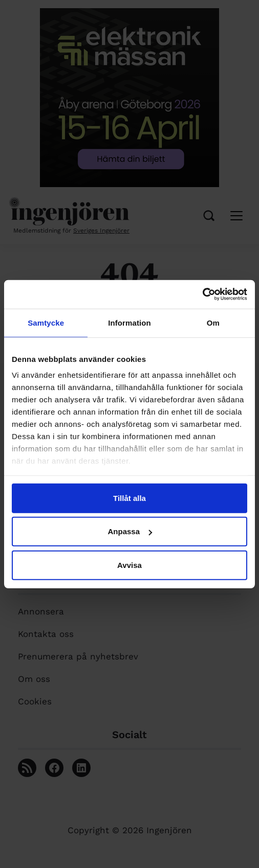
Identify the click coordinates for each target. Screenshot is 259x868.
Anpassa (130, 531)
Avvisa (129, 565)
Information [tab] (129, 322)
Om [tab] (213, 322)
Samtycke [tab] (46, 322)
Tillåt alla (129, 498)
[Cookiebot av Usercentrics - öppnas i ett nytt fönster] (202, 294)
